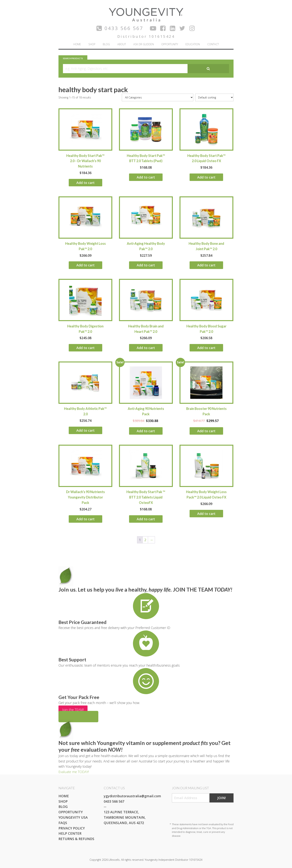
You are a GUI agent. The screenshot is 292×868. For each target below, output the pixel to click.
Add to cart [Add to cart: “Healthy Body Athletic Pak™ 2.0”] (85, 430)
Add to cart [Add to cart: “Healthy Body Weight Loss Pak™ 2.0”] (85, 265)
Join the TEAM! (73, 710)
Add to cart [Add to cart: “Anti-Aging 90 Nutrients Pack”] (146, 431)
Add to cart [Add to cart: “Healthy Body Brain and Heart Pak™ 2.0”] (146, 348)
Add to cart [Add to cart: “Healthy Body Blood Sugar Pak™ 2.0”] (206, 348)
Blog (106, 44)
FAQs (63, 823)
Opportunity (170, 44)
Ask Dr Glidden (144, 44)
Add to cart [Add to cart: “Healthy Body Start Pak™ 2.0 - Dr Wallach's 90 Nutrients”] (85, 183)
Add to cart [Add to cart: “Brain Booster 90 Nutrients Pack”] (206, 431)
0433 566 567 (114, 801)
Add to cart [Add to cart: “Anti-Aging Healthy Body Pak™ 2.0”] (146, 265)
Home (77, 44)
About (122, 44)
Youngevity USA (73, 817)
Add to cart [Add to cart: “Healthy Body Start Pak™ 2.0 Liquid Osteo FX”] (206, 177)
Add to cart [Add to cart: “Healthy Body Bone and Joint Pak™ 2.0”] (206, 265)
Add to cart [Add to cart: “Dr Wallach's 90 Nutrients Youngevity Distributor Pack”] (85, 519)
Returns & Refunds (76, 839)
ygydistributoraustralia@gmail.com (132, 796)
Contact (213, 44)
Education (193, 44)
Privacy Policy (72, 828)
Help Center (70, 833)
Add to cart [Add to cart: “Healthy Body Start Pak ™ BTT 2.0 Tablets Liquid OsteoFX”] (146, 519)
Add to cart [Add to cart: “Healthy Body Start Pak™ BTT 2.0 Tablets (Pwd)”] (146, 177)
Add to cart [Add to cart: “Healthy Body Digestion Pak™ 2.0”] (85, 348)
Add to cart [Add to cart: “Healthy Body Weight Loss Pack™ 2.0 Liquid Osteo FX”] (206, 514)
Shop (92, 44)
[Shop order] (214, 97)
